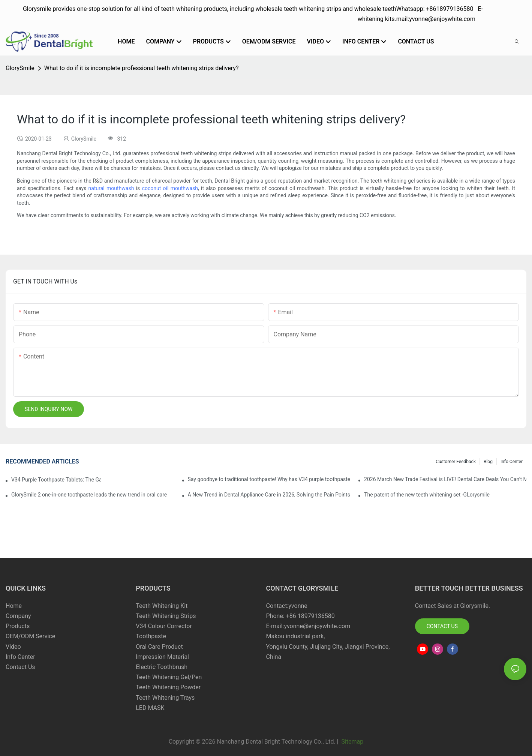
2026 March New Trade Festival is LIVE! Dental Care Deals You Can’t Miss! (445, 479)
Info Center (512, 462)
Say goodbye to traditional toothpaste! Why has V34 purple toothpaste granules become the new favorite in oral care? (269, 479)
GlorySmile (20, 68)
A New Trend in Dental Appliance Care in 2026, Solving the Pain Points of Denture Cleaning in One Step (269, 495)
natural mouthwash (111, 188)
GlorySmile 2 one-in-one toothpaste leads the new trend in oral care (89, 495)
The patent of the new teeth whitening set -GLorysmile (427, 495)
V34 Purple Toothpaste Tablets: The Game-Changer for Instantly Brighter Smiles (56, 480)
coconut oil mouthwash (170, 188)
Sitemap (351, 742)
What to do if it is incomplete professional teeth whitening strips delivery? (142, 68)
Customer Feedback (456, 462)
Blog (488, 462)
